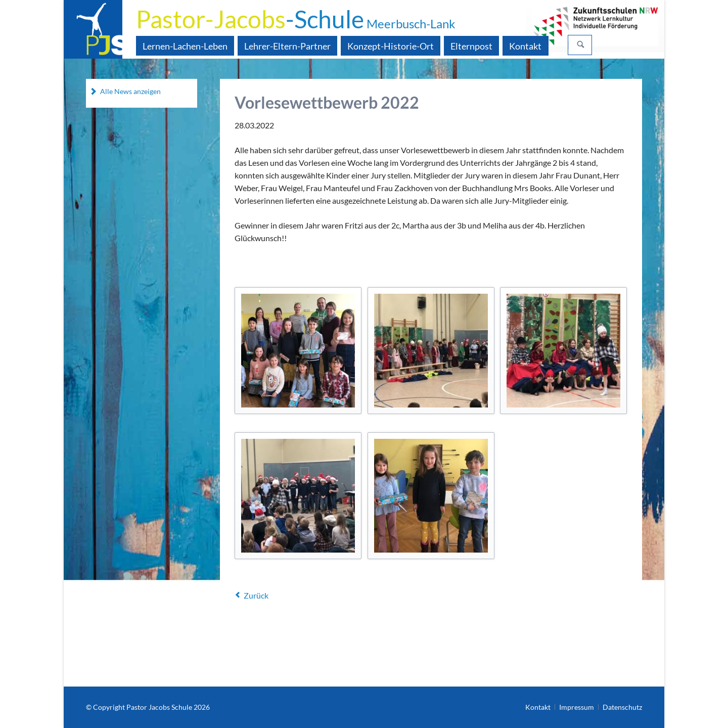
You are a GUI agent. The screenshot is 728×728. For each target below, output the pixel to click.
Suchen (581, 45)
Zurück (256, 595)
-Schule (296, 19)
